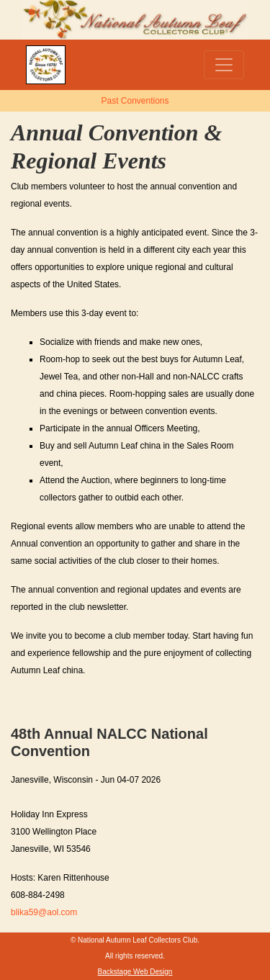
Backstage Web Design (135, 972)
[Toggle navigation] (224, 65)
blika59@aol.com (44, 912)
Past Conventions (135, 101)
